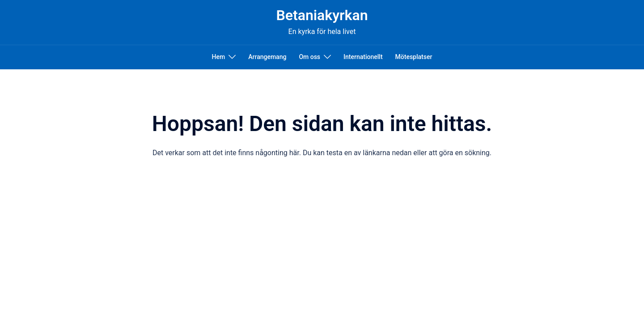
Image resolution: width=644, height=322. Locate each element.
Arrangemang (267, 57)
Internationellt (363, 57)
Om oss (309, 57)
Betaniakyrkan (322, 15)
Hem (219, 57)
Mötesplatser (414, 57)
